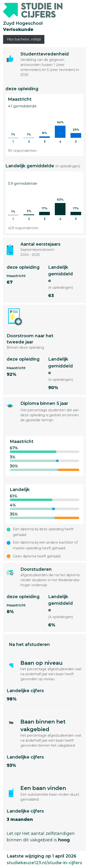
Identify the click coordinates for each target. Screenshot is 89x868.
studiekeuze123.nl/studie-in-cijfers (44, 863)
